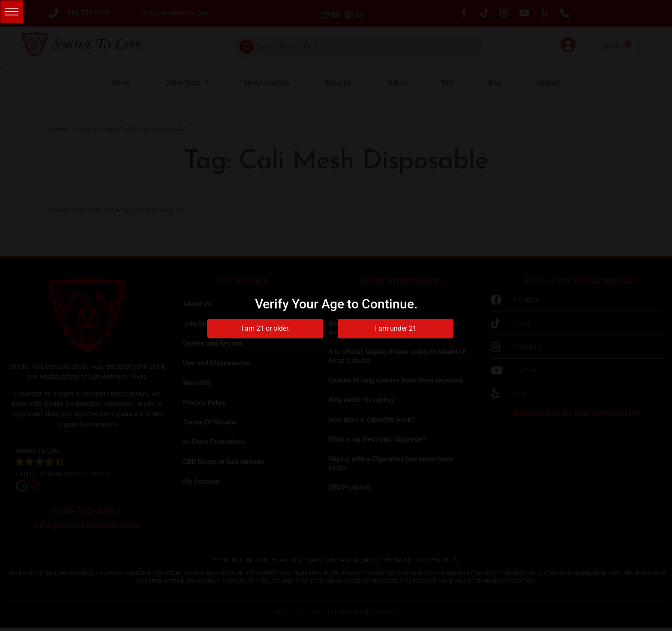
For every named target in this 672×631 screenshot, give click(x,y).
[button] (13, 13)
